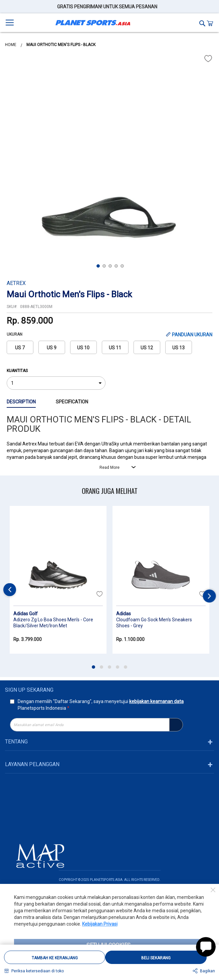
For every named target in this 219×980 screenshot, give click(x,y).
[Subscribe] (176, 725)
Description (21, 402)
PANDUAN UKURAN (192, 335)
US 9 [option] (52, 348)
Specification (72, 402)
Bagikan (207, 971)
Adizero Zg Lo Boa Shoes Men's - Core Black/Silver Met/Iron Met (53, 623)
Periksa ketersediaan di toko (38, 971)
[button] (20, 157)
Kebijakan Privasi (100, 924)
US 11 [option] (115, 348)
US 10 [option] (83, 348)
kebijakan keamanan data (156, 701)
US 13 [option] (178, 348)
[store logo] (93, 23)
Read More (109, 467)
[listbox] (110, 349)
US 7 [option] (20, 348)
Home (11, 45)
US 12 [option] (147, 348)
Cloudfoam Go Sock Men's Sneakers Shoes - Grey (154, 623)
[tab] (31, 402)
